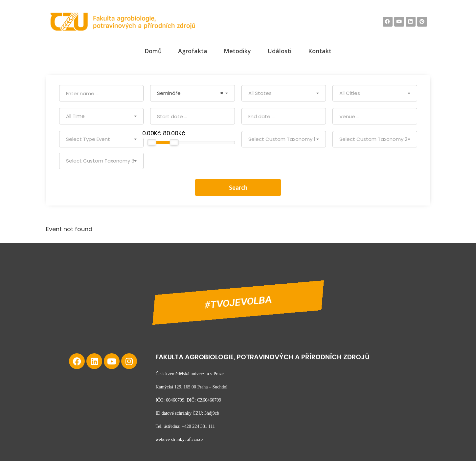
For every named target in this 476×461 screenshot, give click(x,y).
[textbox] (284, 93)
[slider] (152, 142)
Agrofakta (193, 51)
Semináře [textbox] (190, 93)
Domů (153, 51)
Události (280, 51)
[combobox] (193, 93)
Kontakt (320, 51)
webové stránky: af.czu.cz (179, 439)
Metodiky (237, 51)
